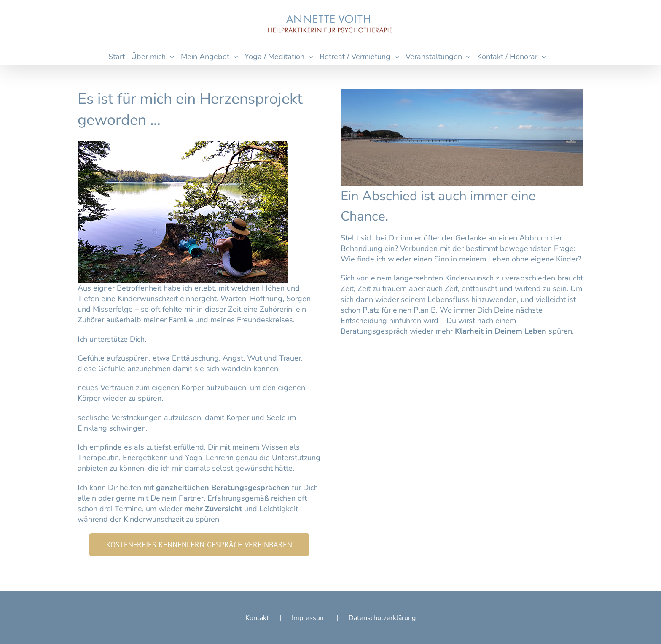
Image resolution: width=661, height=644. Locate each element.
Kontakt (257, 618)
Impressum (309, 618)
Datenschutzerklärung (382, 618)
